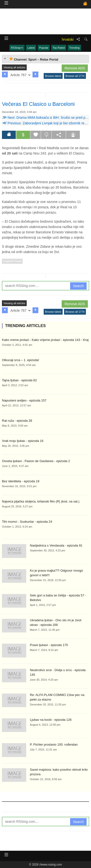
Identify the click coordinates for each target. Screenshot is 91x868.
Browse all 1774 (75, 76)
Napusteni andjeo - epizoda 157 (24, 400)
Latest (31, 48)
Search (78, 286)
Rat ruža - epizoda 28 (17, 421)
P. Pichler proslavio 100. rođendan (54, 745)
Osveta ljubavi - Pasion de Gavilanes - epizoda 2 (36, 461)
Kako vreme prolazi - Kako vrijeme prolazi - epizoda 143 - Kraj (45, 340)
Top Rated (59, 48)
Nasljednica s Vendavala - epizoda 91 (56, 545)
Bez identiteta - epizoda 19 (21, 481)
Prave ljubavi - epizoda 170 (49, 645)
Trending (74, 48)
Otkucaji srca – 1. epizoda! (21, 360)
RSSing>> (17, 48)
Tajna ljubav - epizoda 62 (19, 380)
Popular (44, 48)
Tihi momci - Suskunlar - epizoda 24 (27, 522)
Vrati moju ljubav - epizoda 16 (23, 441)
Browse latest (53, 76)
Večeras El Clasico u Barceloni (38, 104)
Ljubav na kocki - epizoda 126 (51, 720)
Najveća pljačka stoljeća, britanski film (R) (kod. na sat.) (41, 501)
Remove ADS (75, 68)
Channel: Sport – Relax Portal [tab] (34, 59)
